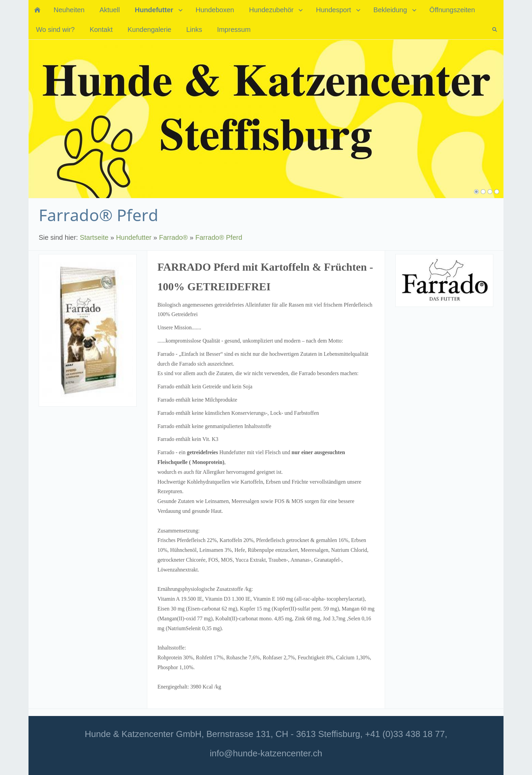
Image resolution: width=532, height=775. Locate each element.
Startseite (94, 237)
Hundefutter (134, 237)
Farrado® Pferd (219, 237)
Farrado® (174, 237)
